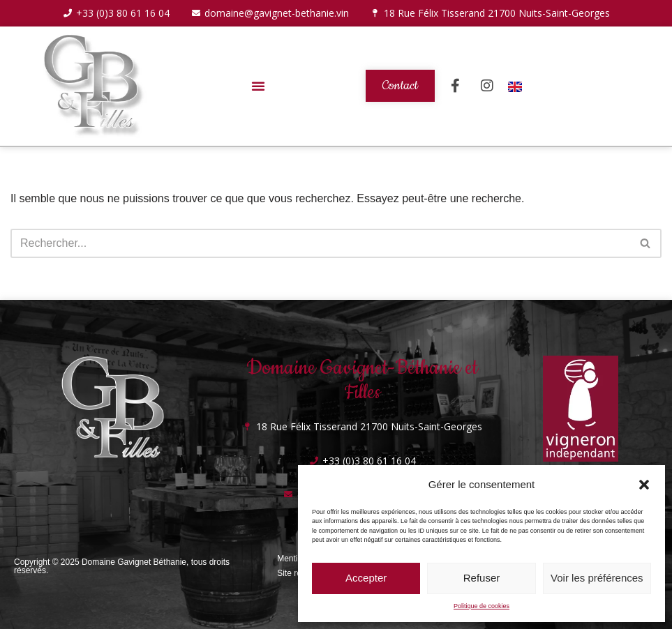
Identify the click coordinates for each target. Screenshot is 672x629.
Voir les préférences (597, 578)
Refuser (482, 578)
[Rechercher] (320, 243)
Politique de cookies (481, 606)
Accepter (366, 578)
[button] (644, 485)
